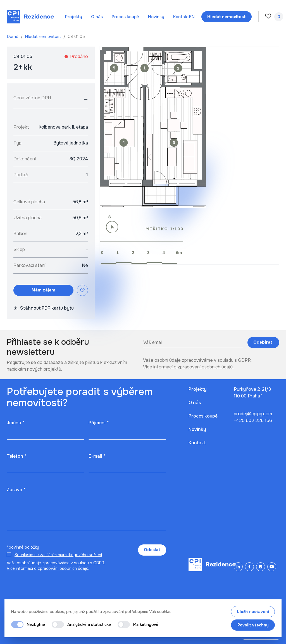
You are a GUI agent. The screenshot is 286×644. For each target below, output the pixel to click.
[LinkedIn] (238, 567)
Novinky (156, 17)
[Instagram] (261, 567)
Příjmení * (99, 423)
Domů (13, 37)
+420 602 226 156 (253, 420)
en (192, 17)
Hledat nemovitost (44, 37)
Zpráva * (16, 490)
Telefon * (16, 456)
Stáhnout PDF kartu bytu (44, 308)
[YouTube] (272, 567)
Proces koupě (125, 17)
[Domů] (30, 17)
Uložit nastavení (253, 612)
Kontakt (181, 17)
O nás (97, 17)
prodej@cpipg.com (253, 414)
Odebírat (263, 342)
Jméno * (16, 423)
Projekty (74, 17)
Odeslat (152, 550)
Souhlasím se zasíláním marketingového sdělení (58, 555)
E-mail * (97, 456)
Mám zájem (43, 290)
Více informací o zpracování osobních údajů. (188, 367)
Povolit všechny (253, 625)
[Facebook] (249, 567)
